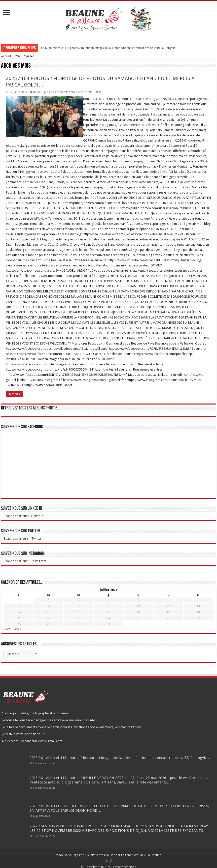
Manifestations (69, 92)
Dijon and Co (50, 92)
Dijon (36, 92)
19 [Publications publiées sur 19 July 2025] (168, 607)
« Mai (7, 624)
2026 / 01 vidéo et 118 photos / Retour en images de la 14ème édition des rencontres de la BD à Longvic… (109, 48)
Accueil (6, 56)
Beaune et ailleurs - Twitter (22, 533)
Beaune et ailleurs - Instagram (25, 556)
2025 (19, 56)
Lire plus (14, 389)
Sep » (17, 624)
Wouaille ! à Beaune (148, 850)
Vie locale (86, 92)
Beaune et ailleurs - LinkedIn (23, 511)
